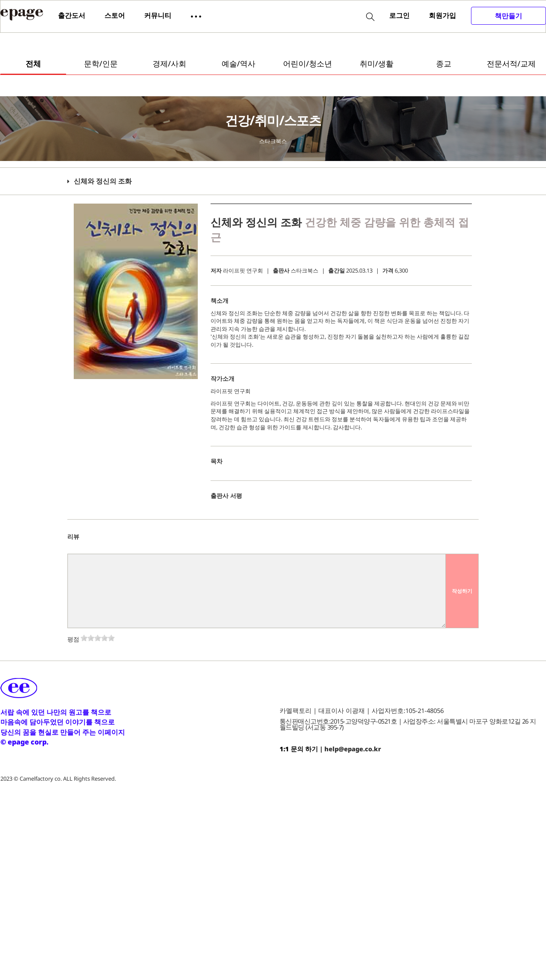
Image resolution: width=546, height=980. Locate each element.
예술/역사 (238, 63)
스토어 (115, 15)
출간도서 (72, 15)
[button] (196, 16)
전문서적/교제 (511, 63)
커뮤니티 (158, 15)
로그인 (399, 15)
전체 (33, 63)
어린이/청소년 (308, 63)
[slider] (98, 638)
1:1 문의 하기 (299, 749)
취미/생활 (377, 63)
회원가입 (442, 15)
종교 (444, 63)
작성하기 (462, 591)
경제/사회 (169, 63)
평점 (73, 639)
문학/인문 (101, 63)
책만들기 (508, 16)
